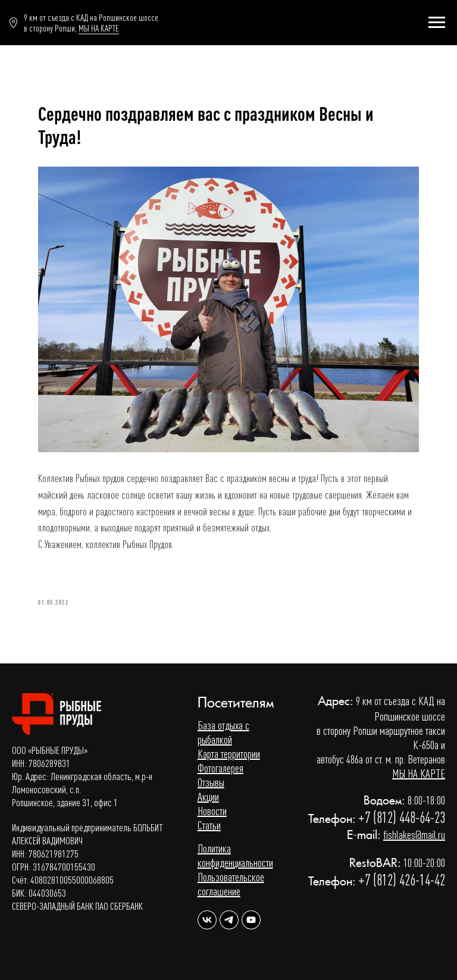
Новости (212, 811)
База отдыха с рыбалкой (223, 732)
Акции (208, 796)
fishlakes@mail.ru (414, 835)
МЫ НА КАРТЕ (99, 28)
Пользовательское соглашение (231, 884)
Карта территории (229, 754)
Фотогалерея (220, 768)
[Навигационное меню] (437, 23)
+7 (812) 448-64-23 (402, 817)
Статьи (209, 825)
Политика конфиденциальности (235, 855)
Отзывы (211, 782)
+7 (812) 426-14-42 (402, 880)
